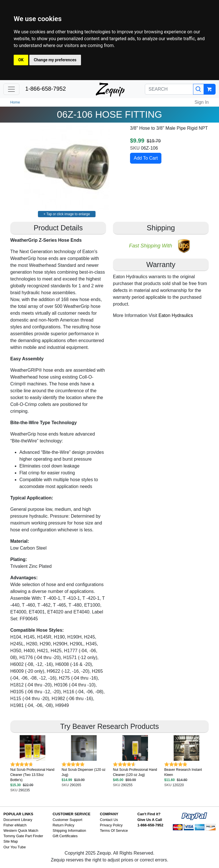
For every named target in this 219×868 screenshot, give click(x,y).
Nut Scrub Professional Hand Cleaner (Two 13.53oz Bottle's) (32, 775)
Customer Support (68, 820)
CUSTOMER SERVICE (72, 814)
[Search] (198, 89)
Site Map (11, 841)
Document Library (18, 820)
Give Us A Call (150, 820)
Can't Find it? (149, 814)
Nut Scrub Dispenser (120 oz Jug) (84, 772)
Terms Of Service (114, 831)
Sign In (202, 102)
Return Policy (64, 825)
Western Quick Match (21, 831)
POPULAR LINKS (18, 814)
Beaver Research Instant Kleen (183, 772)
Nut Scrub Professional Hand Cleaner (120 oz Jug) (135, 772)
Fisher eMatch (15, 825)
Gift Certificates (65, 836)
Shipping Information (69, 831)
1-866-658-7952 (45, 89)
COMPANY (109, 814)
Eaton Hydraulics (176, 315)
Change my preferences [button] (55, 60)
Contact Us (109, 820)
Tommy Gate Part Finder (23, 836)
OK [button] (21, 60)
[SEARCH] (169, 89)
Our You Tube (15, 847)
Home (15, 102)
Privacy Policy (111, 825)
